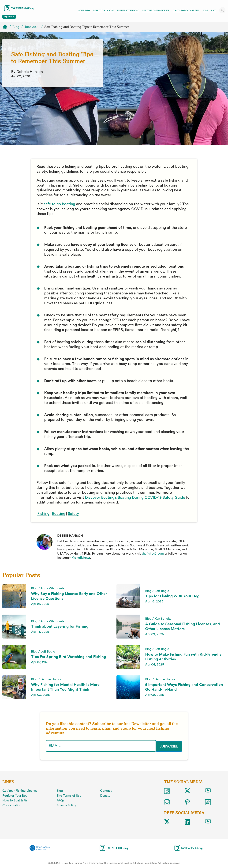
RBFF (214, 10)
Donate (105, 795)
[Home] (6, 27)
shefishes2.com (153, 554)
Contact (106, 790)
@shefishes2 (81, 558)
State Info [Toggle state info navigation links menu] (84, 10)
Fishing (43, 514)
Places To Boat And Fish (186, 10)
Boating (59, 514)
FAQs (60, 800)
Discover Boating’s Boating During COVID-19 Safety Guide (135, 498)
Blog (205, 10)
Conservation (12, 805)
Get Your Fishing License (156, 10)
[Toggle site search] (222, 10)
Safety (73, 514)
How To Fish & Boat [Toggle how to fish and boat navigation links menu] (103, 10)
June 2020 (32, 27)
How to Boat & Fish (16, 800)
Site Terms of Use (69, 795)
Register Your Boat (128, 10)
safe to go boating (59, 204)
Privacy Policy (66, 805)
